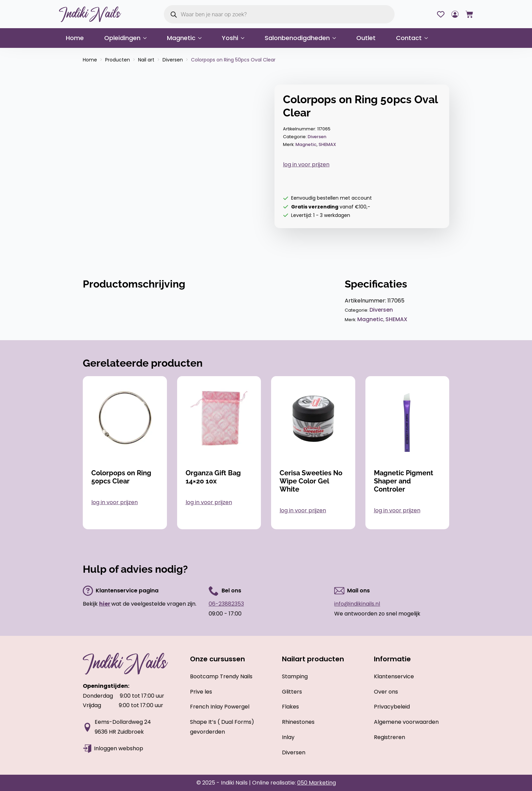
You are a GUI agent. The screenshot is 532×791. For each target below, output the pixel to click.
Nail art (146, 60)
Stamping (295, 676)
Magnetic (181, 38)
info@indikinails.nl (357, 604)
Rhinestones (298, 722)
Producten (118, 60)
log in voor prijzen (306, 164)
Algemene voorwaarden (406, 722)
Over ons (386, 692)
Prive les (201, 692)
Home (75, 38)
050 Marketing (317, 783)
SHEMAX (327, 144)
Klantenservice (394, 676)
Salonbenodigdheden (297, 38)
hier (105, 604)
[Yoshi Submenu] (245, 38)
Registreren (389, 737)
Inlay (288, 737)
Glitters (292, 692)
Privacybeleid (392, 707)
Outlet (366, 38)
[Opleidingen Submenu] (147, 38)
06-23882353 (226, 604)
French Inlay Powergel (220, 707)
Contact (409, 38)
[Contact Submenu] (428, 38)
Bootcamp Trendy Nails (221, 676)
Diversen (173, 60)
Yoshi (230, 38)
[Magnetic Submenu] (202, 38)
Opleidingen (122, 38)
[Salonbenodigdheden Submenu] (336, 38)
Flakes (290, 707)
